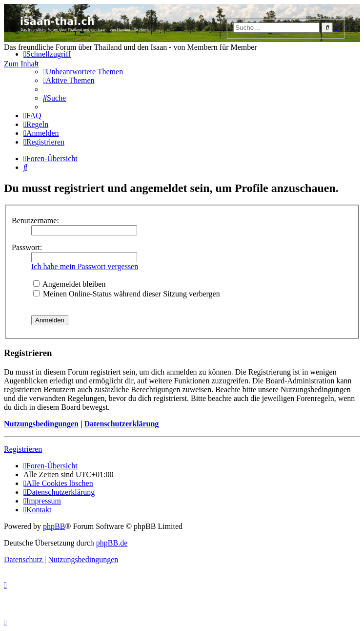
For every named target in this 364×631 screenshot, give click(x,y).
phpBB (54, 526)
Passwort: (27, 247)
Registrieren (23, 449)
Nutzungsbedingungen (41, 424)
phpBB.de (112, 543)
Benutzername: (35, 221)
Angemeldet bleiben (69, 284)
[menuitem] (83, 72)
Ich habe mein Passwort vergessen (85, 266)
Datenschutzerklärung (121, 424)
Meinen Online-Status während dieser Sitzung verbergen (127, 294)
